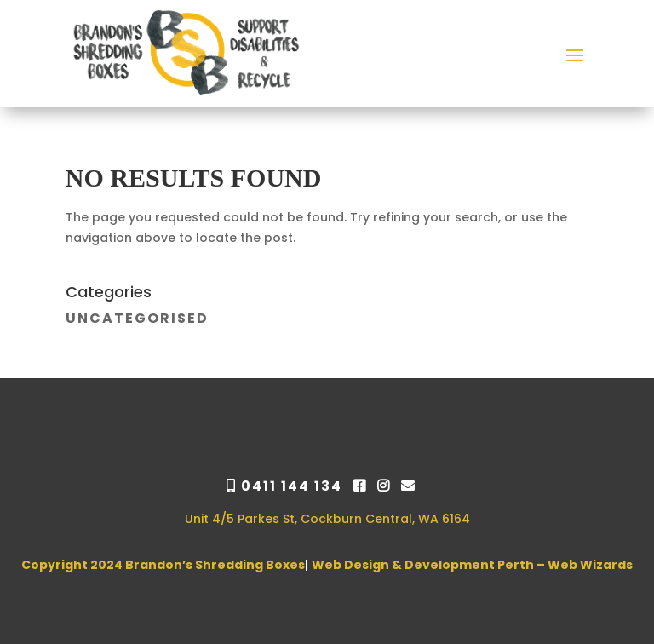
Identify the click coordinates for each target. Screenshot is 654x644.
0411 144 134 (287, 486)
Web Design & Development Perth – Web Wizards (472, 565)
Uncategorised (137, 318)
